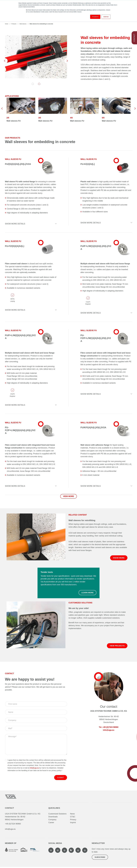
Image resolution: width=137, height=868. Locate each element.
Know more (119, 558)
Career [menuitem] (51, 823)
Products (14, 24)
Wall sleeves (23, 24)
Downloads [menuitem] (53, 817)
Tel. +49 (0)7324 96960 (109, 728)
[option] (36, 57)
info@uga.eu (34, 768)
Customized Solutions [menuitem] (57, 814)
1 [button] (33, 84)
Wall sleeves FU (14, 121)
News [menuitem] (72, 814)
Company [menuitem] (52, 820)
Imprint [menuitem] (73, 823)
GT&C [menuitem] (73, 817)
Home (7, 24)
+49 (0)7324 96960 (13, 824)
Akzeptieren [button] (95, 17)
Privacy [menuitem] (73, 820)
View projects (117, 646)
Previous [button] (5, 61)
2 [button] (39, 84)
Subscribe (100, 858)
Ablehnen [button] (106, 17)
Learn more (87, 593)
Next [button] (67, 61)
